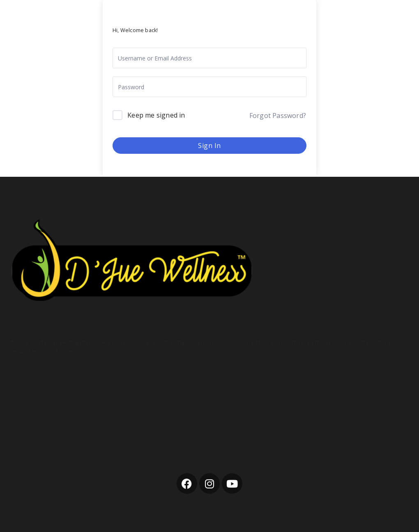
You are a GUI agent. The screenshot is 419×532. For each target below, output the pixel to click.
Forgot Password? (278, 116)
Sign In (209, 146)
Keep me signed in (156, 115)
